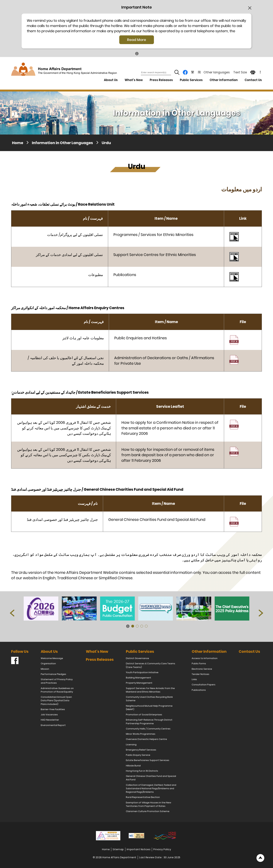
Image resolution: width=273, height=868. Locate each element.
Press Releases (161, 80)
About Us (49, 651)
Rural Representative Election (143, 797)
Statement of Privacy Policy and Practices (57, 681)
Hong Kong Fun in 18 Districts (142, 771)
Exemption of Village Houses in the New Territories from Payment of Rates (149, 804)
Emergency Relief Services (141, 750)
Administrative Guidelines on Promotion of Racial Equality (57, 690)
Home (18, 143)
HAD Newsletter (50, 720)
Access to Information (205, 658)
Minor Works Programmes (141, 734)
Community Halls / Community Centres (148, 729)
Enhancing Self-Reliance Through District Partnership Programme (149, 722)
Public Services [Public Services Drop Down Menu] (191, 80)
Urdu (106, 143)
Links (194, 679)
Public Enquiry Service (138, 755)
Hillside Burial (133, 766)
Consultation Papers (204, 685)
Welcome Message (52, 658)
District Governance (137, 658)
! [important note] (260, 72)
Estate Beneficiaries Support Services (148, 760)
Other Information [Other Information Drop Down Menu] (224, 80)
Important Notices (139, 849)
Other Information (209, 651)
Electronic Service (202, 669)
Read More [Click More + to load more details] (137, 40)
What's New (134, 80)
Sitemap (118, 849)
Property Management (139, 683)
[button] (12, 613)
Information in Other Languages (62, 143)
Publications (199, 690)
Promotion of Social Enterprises (144, 715)
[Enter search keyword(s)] (156, 72)
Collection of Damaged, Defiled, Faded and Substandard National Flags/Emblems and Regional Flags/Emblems (151, 789)
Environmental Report (53, 725)
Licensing (131, 745)
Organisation (48, 664)
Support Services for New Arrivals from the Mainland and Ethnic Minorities (150, 690)
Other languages (217, 72)
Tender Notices (200, 674)
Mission (45, 669)
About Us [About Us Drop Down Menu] (111, 80)
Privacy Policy (162, 849)
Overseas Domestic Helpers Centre (146, 739)
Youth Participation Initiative (142, 672)
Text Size (240, 72)
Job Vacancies (49, 715)
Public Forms (199, 664)
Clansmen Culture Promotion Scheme (148, 811)
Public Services (140, 651)
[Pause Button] (137, 53)
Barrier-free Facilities (53, 709)
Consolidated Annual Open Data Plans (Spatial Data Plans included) (56, 701)
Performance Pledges (53, 674)
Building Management (139, 678)
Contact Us (253, 80)
